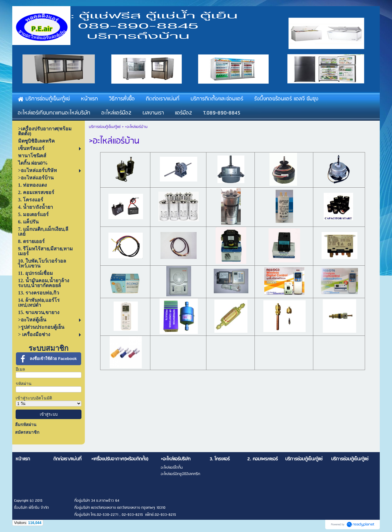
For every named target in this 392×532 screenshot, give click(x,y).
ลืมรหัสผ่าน (26, 425)
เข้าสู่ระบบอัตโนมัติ (34, 398)
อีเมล (20, 369)
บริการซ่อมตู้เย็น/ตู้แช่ (105, 127)
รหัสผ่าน (24, 384)
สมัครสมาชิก (27, 432)
